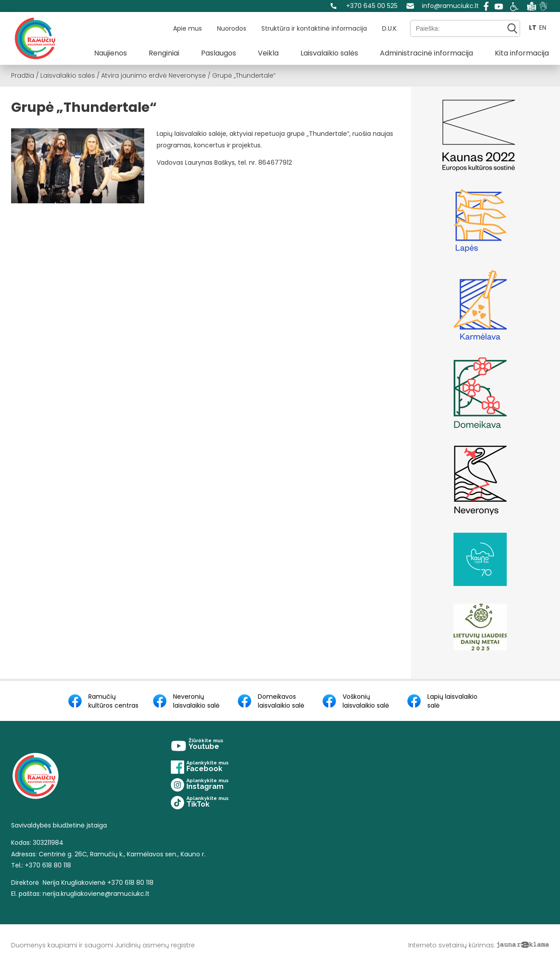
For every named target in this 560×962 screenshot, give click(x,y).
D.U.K (389, 28)
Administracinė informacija (426, 53)
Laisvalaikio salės (329, 53)
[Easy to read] (532, 6)
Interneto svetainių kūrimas (451, 945)
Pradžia (23, 75)
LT (533, 28)
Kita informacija (522, 53)
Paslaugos (219, 53)
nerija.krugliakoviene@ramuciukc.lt (96, 894)
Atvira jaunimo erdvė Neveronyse (154, 75)
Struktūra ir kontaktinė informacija (314, 28)
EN (543, 28)
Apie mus (187, 28)
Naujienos (110, 53)
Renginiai (164, 53)
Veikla (268, 53)
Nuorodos (232, 28)
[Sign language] (543, 6)
